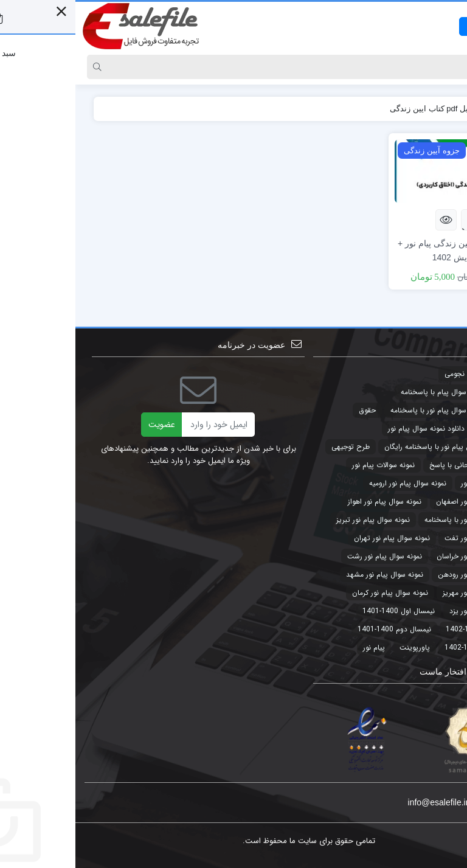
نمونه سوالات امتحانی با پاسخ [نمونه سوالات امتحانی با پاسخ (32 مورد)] (398, 465)
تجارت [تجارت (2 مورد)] (433, 374)
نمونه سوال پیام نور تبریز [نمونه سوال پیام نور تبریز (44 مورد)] (298, 520)
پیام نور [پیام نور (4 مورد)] (299, 648)
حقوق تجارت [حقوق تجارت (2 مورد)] (423, 429)
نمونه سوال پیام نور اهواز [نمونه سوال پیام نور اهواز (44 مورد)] (309, 502)
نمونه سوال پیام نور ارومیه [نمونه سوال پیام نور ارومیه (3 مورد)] (332, 483)
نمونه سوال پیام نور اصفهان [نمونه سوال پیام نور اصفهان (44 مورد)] (402, 502)
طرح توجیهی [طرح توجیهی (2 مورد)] (275, 447)
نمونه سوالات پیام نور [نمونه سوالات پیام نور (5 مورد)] (308, 465)
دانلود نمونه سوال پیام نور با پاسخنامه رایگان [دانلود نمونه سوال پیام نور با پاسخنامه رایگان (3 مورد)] (376, 447)
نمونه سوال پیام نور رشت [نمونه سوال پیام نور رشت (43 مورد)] (309, 556)
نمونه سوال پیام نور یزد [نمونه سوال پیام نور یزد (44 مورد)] (408, 611)
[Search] (245, 67)
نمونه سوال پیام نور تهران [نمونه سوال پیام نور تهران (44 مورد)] (317, 538)
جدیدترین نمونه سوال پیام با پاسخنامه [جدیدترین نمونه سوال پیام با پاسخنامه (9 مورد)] (384, 392)
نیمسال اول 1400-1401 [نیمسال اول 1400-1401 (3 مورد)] (323, 611)
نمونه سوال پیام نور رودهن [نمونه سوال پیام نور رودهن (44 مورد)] (403, 575)
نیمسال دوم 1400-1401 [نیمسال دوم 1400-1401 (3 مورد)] (319, 629)
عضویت (86, 425)
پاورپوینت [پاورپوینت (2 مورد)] (339, 648)
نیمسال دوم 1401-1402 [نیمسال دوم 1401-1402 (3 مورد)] (406, 648)
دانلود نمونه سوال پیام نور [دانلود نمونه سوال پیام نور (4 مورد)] (351, 429)
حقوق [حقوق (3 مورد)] (292, 410)
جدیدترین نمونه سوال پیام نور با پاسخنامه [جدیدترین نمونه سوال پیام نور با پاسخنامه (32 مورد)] (379, 410)
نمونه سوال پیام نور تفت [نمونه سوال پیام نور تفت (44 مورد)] (406, 538)
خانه (436, 109)
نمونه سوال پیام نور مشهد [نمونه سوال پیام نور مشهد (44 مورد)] (309, 575)
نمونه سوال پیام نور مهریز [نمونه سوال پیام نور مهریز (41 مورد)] (405, 593)
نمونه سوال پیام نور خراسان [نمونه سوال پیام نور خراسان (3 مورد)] (402, 556)
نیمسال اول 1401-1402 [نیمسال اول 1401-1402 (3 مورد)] (406, 629)
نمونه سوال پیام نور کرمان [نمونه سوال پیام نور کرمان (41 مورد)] (315, 593)
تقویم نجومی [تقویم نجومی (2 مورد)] (389, 374)
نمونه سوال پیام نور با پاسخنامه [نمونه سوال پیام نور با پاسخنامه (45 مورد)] (396, 520)
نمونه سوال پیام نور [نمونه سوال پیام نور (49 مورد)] (414, 483)
